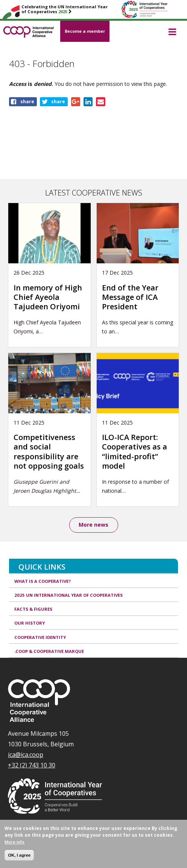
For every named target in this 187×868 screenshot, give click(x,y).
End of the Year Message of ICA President (130, 297)
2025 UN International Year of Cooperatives (68, 595)
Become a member (85, 31)
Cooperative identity (40, 637)
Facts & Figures (33, 609)
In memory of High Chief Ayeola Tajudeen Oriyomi (48, 297)
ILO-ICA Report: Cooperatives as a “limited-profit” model (135, 452)
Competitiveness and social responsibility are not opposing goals (49, 452)
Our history (30, 623)
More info (14, 847)
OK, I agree (19, 860)
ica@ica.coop (26, 755)
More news (93, 525)
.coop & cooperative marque (49, 651)
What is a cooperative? (43, 581)
